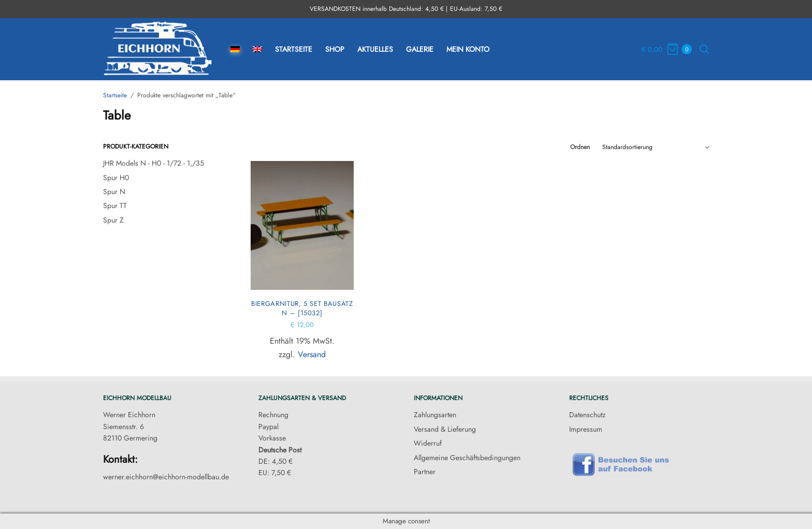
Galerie (420, 49)
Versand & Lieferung (445, 429)
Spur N (114, 192)
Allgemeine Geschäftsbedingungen (467, 458)
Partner (425, 472)
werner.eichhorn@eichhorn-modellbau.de (166, 477)
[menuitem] (235, 49)
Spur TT (115, 205)
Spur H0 (116, 178)
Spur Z (113, 220)
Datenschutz (587, 415)
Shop (335, 49)
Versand (312, 354)
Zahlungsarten (435, 415)
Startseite (294, 49)
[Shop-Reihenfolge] (656, 147)
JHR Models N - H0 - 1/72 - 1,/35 (154, 163)
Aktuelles (375, 49)
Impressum (586, 429)
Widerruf (428, 443)
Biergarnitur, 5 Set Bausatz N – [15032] (302, 308)
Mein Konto (468, 49)
